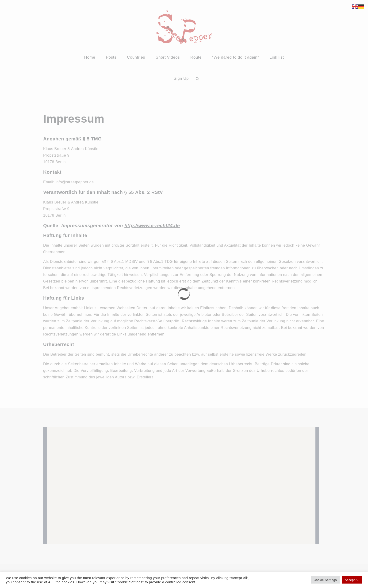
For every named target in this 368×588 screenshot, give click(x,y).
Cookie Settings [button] (325, 580)
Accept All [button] (352, 580)
